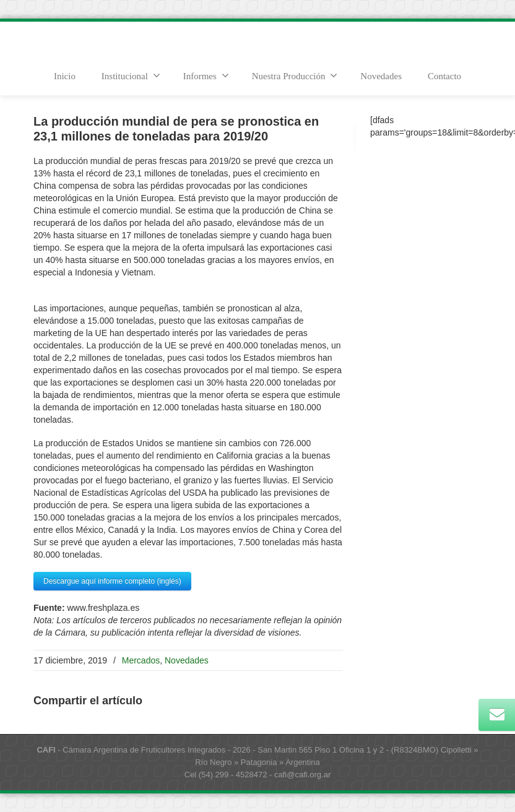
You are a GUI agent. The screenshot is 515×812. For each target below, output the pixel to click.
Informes (206, 76)
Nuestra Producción (295, 76)
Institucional (131, 76)
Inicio (65, 76)
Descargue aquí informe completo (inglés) (112, 581)
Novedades (381, 76)
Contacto (444, 76)
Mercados (141, 660)
